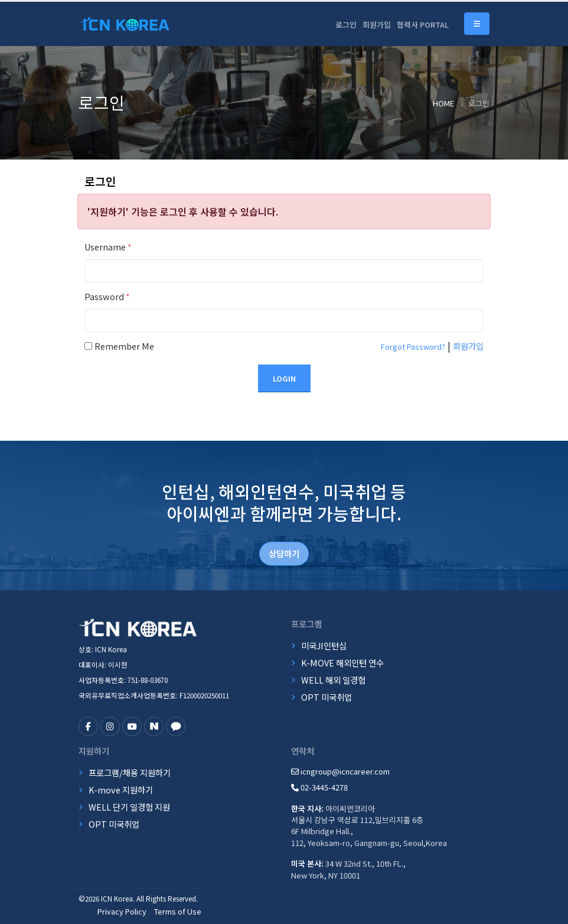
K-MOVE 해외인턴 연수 (342, 663)
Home (443, 103)
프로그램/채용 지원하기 (130, 772)
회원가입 (377, 25)
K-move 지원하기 (121, 790)
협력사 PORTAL (423, 25)
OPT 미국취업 (327, 697)
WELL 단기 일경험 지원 (129, 807)
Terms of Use (178, 911)
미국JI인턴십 (324, 645)
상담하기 (284, 553)
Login (284, 378)
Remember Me (124, 346)
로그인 (346, 25)
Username (108, 247)
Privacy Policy (122, 911)
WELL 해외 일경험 (333, 680)
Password (107, 296)
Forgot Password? (413, 346)
